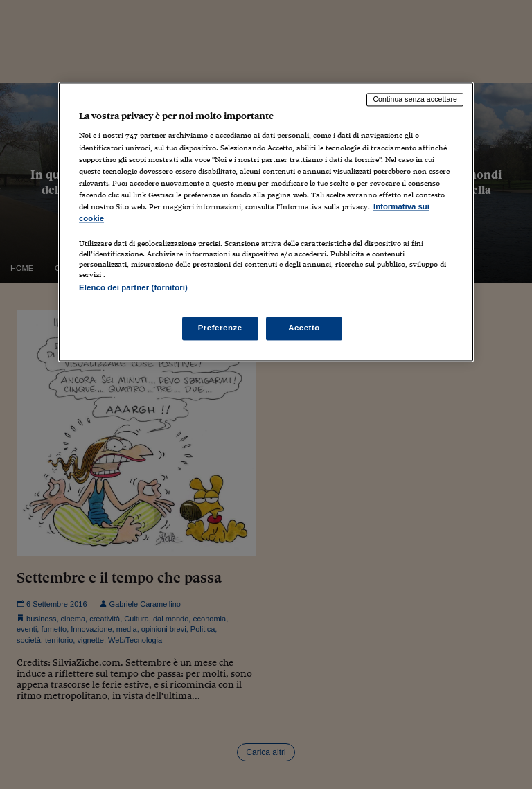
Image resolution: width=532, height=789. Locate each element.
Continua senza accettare (415, 99)
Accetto (304, 328)
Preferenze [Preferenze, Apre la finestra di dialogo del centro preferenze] (220, 328)
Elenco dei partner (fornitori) (133, 287)
